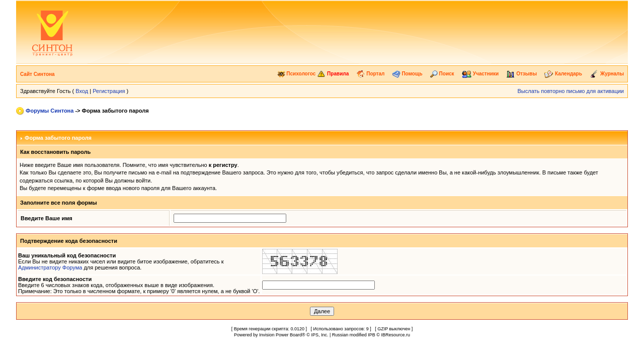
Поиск (442, 74)
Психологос (297, 74)
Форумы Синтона (50, 111)
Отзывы (521, 74)
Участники (480, 74)
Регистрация (109, 91)
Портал (370, 74)
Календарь (563, 74)
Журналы (607, 74)
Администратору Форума (50, 267)
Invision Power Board (280, 335)
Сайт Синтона (37, 74)
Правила (333, 74)
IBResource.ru (395, 335)
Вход (82, 91)
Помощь (408, 74)
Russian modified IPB (354, 335)
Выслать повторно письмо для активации (571, 91)
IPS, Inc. (319, 335)
